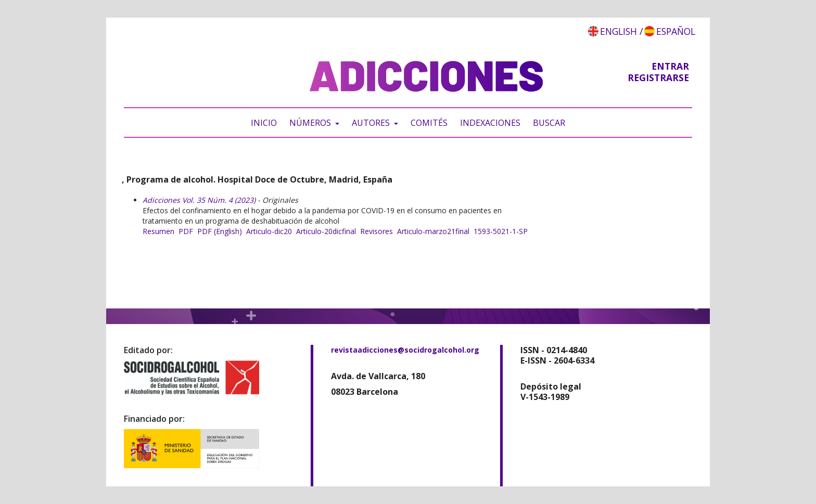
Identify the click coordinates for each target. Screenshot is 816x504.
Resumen (158, 231)
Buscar (549, 123)
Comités (429, 123)
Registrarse (658, 77)
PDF (186, 231)
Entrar (670, 66)
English (619, 31)
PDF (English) (220, 231)
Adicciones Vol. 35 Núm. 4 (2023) (199, 200)
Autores (372, 123)
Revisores (377, 231)
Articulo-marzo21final (433, 231)
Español (676, 31)
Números (311, 123)
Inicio (264, 123)
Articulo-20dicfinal (326, 231)
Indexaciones (490, 123)
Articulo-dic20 (269, 231)
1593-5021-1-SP (501, 231)
